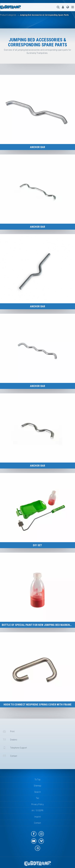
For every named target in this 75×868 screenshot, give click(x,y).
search (37, 792)
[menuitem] (63, 7)
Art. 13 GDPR (37, 810)
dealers (10, 739)
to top (38, 780)
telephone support (15, 748)
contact (10, 756)
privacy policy (37, 804)
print (8, 731)
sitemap (37, 786)
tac (38, 798)
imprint (37, 817)
